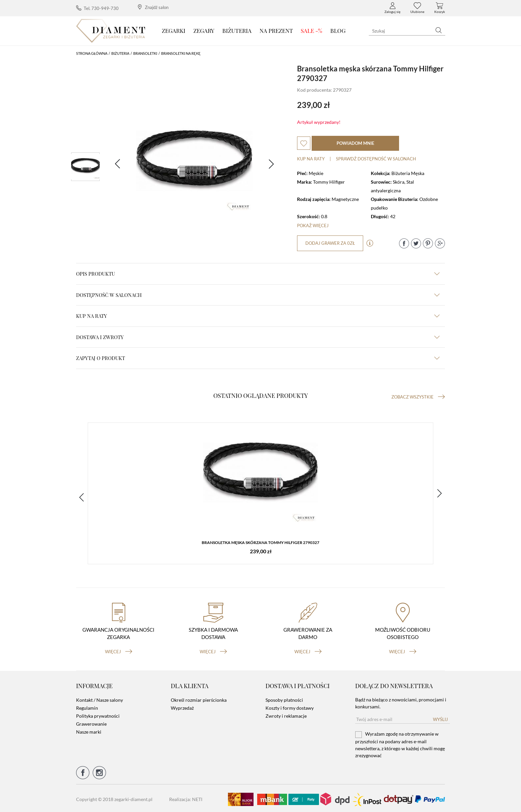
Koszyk (440, 8)
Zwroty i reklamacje (286, 714)
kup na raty (258, 316)
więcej (119, 649)
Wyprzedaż (182, 706)
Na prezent (276, 31)
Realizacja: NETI (186, 797)
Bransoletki (145, 53)
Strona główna (92, 53)
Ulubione (417, 8)
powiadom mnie (355, 143)
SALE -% (312, 31)
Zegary (204, 31)
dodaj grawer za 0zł (330, 243)
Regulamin (87, 706)
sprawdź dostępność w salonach (376, 159)
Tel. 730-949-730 (97, 8)
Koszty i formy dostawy (290, 706)
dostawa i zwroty (258, 337)
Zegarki (174, 31)
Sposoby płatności (284, 698)
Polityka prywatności (98, 714)
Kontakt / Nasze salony (100, 698)
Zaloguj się (392, 8)
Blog (338, 31)
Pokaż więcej (313, 226)
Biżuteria (237, 31)
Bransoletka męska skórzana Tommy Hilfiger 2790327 (260, 543)
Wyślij (440, 717)
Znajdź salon (153, 7)
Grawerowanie (91, 722)
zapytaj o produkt (258, 358)
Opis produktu (258, 274)
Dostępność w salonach (258, 295)
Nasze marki (89, 730)
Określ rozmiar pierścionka (199, 698)
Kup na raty (311, 159)
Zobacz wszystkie (418, 397)
